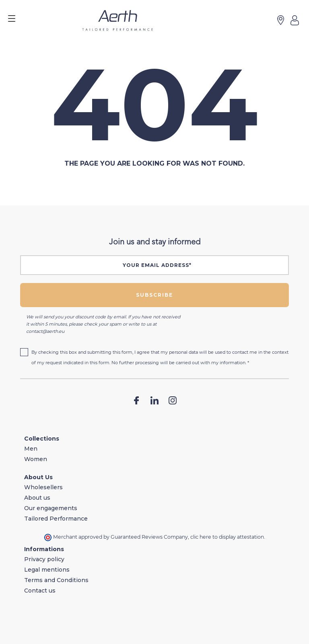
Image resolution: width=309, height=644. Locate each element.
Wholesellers (43, 487)
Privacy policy (44, 559)
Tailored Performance (56, 519)
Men (31, 449)
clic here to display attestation (227, 537)
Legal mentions (47, 570)
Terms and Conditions (56, 580)
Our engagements (51, 508)
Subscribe (154, 295)
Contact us (40, 591)
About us (37, 498)
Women (36, 459)
